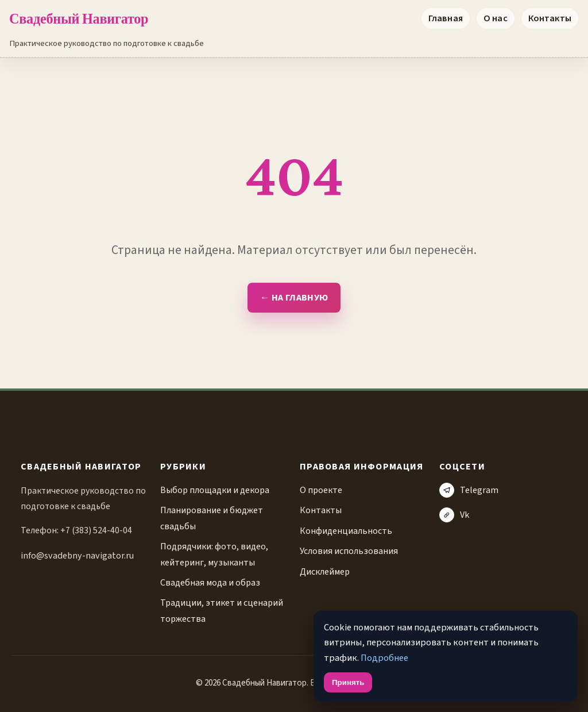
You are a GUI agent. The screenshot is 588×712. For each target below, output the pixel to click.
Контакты (550, 18)
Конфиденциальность (346, 531)
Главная (446, 18)
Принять (348, 682)
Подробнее (384, 658)
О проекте (321, 490)
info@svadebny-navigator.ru (77, 555)
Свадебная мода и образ (210, 582)
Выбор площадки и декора (215, 490)
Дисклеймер (325, 571)
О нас (496, 18)
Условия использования (349, 551)
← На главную (294, 298)
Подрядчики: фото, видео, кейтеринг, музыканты (214, 554)
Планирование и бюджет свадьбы (212, 518)
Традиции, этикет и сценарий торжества (222, 610)
